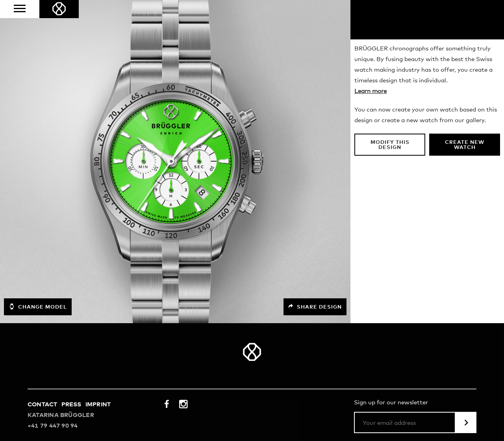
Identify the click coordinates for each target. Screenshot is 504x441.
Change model (38, 307)
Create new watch (465, 145)
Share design (315, 307)
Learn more (371, 91)
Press (71, 405)
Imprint (98, 405)
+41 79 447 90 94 (53, 426)
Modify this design (390, 145)
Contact (43, 405)
